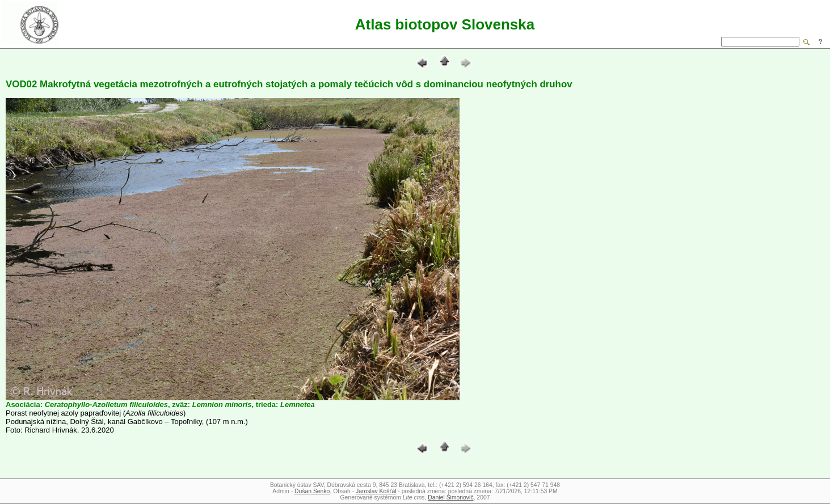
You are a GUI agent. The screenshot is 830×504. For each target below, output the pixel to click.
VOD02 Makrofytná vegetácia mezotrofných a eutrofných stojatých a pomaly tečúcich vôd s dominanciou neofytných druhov (289, 84)
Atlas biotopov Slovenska (445, 24)
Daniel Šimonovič (450, 497)
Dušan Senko (312, 491)
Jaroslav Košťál (376, 491)
